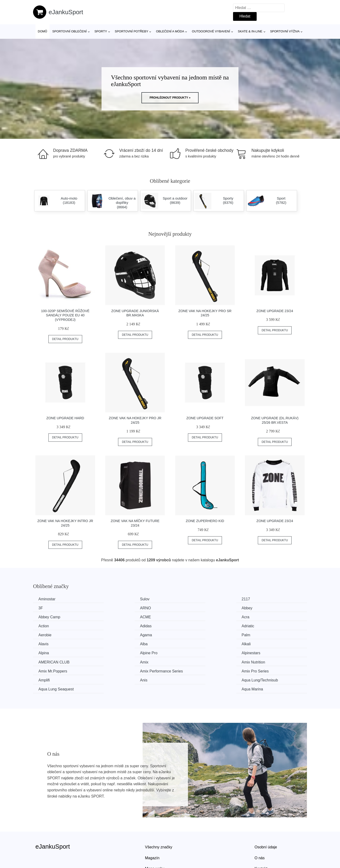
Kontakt (261, 840)
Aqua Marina (261, 661)
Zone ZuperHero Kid (205, 521)
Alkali (114, 635)
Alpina (185, 635)
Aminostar (47, 599)
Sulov (114, 599)
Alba (43, 635)
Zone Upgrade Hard (65, 418)
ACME (255, 608)
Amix (184, 643)
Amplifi (255, 652)
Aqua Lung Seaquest (197, 661)
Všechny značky (159, 819)
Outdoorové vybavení (211, 31)
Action (115, 617)
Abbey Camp (190, 608)
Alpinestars (48, 643)
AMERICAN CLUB (125, 643)
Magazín (152, 830)
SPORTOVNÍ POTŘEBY (132, 31)
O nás (260, 830)
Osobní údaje (266, 819)
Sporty (101, 31)
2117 (184, 599)
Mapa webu (155, 840)
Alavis (255, 626)
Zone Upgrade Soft (205, 418)
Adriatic (256, 617)
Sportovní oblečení (70, 31)
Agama (115, 626)
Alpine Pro (259, 635)
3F (252, 599)
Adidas (185, 617)
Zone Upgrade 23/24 (275, 311)
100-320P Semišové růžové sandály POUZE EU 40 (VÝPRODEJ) (65, 315)
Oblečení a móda (170, 31)
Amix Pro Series (193, 652)
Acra (43, 617)
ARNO (44, 608)
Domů (42, 31)
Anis (43, 661)
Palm (184, 626)
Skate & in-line (250, 31)
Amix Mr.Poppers (53, 652)
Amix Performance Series (131, 652)
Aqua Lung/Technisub (127, 661)
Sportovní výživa (285, 31)
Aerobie (45, 626)
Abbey (115, 608)
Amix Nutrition (262, 643)
